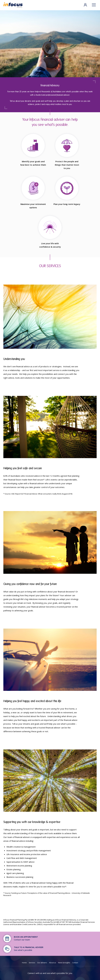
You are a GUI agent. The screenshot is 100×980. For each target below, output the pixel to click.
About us (52, 963)
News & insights (64, 963)
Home (24, 963)
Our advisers (42, 963)
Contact (75, 963)
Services (32, 963)
